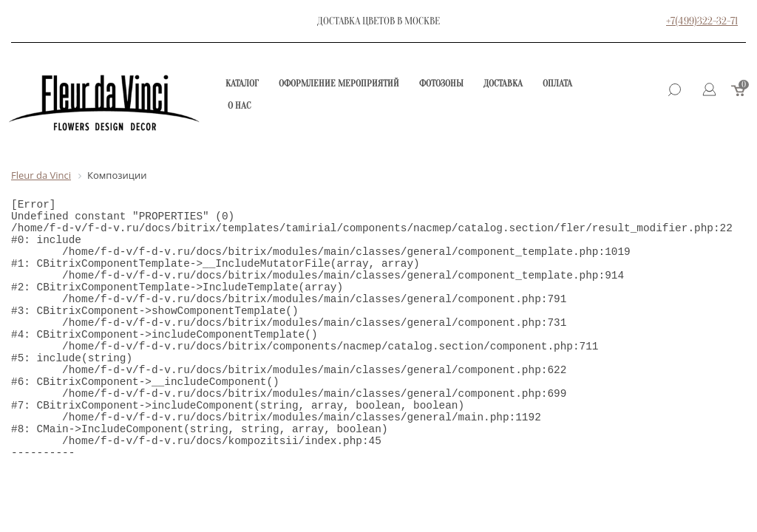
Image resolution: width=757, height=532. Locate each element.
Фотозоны (441, 83)
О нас (239, 105)
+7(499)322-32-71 (702, 21)
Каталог (242, 83)
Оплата (557, 83)
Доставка (503, 83)
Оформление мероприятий (339, 83)
